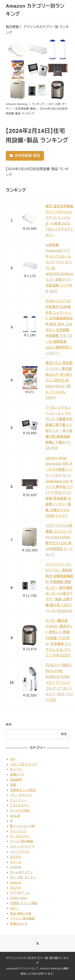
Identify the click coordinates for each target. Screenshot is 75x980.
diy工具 (15, 816)
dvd (12, 759)
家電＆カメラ (19, 924)
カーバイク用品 (20, 811)
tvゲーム (15, 862)
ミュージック (18, 831)
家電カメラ (17, 775)
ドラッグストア (19, 805)
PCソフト (16, 769)
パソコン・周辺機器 (22, 918)
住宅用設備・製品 (25, 155)
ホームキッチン (20, 836)
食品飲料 (16, 780)
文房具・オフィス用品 (24, 903)
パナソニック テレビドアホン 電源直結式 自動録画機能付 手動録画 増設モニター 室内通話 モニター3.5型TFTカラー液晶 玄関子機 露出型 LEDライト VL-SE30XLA (59, 587)
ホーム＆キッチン (21, 872)
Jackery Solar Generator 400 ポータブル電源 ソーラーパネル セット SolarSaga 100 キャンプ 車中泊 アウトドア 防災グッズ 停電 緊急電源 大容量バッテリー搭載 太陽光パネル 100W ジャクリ (59, 487)
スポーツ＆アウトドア (24, 764)
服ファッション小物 (22, 826)
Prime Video (19, 898)
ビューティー (18, 800)
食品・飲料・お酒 (21, 913)
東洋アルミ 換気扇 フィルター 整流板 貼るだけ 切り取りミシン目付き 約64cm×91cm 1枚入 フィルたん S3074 (59, 380)
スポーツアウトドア (22, 847)
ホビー (14, 908)
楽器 (13, 785)
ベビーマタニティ (21, 795)
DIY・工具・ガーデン (23, 877)
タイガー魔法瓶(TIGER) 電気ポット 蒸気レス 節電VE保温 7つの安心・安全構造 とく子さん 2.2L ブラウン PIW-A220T (59, 638)
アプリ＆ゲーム (20, 893)
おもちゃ (16, 857)
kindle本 (16, 867)
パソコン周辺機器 (22, 841)
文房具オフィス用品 (23, 790)
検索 (9, 724)
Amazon (16, 883)
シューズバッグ (20, 852)
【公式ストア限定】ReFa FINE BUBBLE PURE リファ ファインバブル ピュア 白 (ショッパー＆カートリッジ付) (59, 682)
